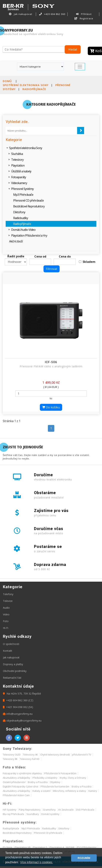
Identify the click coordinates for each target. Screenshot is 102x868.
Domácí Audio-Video (23, 230)
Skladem (89, 262)
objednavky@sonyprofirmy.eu (22, 721)
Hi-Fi (6, 628)
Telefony (8, 594)
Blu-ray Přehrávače (13, 814)
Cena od (40, 256)
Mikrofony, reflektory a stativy (69, 791)
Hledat (73, 49)
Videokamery (19, 183)
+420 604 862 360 (52, 14)
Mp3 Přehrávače (23, 195)
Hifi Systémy (10, 810)
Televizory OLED (12, 755)
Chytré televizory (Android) (55, 755)
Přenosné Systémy (22, 189)
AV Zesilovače (66, 810)
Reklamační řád (12, 678)
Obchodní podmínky (15, 671)
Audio (6, 608)
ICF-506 (51, 362)
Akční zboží (16, 241)
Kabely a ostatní (41, 791)
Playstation (18, 165)
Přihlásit (84, 14)
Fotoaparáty (19, 177)
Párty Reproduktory (30, 810)
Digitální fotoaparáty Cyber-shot (20, 786)
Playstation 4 (57, 847)
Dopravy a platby (13, 664)
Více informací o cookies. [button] (36, 862)
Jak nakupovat (21, 14)
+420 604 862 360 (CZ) (18, 700)
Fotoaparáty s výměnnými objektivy (22, 773)
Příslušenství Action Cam (16, 795)
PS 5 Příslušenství (87, 847)
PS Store (7, 847)
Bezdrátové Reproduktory (29, 206)
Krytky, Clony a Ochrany (73, 778)
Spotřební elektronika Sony (26, 85)
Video (6, 614)
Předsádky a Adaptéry (45, 778)
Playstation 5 (40, 847)
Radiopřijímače (34, 89)
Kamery (93, 791)
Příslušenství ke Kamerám (55, 786)
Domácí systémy (50, 814)
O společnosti (11, 644)
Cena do (65, 256)
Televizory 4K (30, 755)
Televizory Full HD (30, 759)
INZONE (70, 847)
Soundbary (33, 814)
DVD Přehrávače (85, 810)
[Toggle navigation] (80, 67)
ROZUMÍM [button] (84, 858)
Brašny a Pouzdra (38, 782)
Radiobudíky (21, 218)
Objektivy (55, 782)
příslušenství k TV (82, 755)
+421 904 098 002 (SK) (18, 707)
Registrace (84, 18)
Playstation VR (23, 847)
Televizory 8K (10, 759)
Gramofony (49, 810)
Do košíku (51, 407)
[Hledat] (34, 49)
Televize (8, 601)
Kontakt (8, 651)
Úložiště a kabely (21, 171)
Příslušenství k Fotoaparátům (60, 773)
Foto (6, 621)
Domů (7, 81)
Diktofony (19, 212)
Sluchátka (17, 154)
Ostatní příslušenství (14, 782)
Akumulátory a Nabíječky (16, 778)
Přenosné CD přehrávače (28, 200)
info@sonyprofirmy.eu (18, 714)
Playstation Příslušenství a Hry (29, 235)
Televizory (17, 160)
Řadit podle (16, 256)
